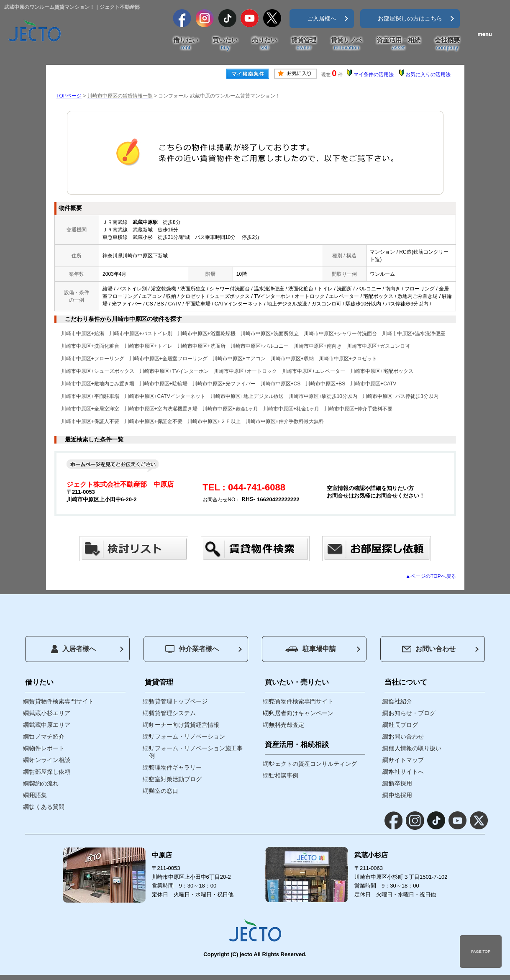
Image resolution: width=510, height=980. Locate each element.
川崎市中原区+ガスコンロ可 (378, 346)
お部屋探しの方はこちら (410, 18)
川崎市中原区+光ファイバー (224, 384)
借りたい (186, 44)
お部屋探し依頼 (50, 772)
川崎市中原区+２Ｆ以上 (214, 421)
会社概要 (447, 44)
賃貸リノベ (347, 44)
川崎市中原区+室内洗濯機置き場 (161, 409)
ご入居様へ (322, 18)
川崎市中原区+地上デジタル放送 (247, 396)
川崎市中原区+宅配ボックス (382, 371)
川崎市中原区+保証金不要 (153, 421)
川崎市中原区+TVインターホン (174, 371)
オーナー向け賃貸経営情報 (184, 725)
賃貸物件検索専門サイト (62, 701)
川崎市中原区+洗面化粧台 (90, 346)
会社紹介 (400, 701)
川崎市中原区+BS (325, 384)
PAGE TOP (481, 952)
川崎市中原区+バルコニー (260, 346)
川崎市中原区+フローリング (93, 359)
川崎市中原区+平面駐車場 (90, 396)
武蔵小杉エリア (50, 713)
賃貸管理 (304, 44)
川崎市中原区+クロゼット (348, 359)
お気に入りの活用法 (428, 74)
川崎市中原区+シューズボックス (98, 371)
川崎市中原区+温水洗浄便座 (414, 334)
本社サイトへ (406, 772)
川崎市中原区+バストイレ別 (141, 334)
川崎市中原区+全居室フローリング (168, 359)
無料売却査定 (287, 725)
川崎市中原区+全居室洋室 (90, 409)
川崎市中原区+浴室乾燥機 (206, 334)
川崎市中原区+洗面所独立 (270, 334)
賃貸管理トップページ (178, 701)
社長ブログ (403, 725)
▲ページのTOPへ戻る (431, 576)
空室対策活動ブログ (175, 779)
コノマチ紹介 (47, 736)
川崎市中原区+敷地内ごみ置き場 (98, 384)
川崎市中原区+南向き (318, 346)
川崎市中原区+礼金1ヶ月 (291, 409)
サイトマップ (406, 760)
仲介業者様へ (192, 649)
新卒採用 (400, 783)
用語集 (38, 795)
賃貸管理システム (172, 713)
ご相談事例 (284, 775)
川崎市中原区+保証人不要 (90, 421)
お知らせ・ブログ (412, 713)
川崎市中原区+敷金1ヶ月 (231, 409)
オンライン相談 (50, 760)
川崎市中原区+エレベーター (314, 371)
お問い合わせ (429, 649)
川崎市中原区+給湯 (83, 334)
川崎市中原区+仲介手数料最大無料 (285, 421)
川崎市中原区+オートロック (245, 371)
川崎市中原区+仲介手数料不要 (358, 409)
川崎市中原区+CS (281, 384)
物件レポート (47, 748)
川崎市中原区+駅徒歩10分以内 (323, 396)
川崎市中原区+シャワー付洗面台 (340, 334)
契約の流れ (44, 783)
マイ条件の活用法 (374, 74)
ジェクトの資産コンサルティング (313, 764)
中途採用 (400, 795)
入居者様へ (73, 649)
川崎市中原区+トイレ (148, 346)
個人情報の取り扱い (415, 748)
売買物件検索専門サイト (301, 701)
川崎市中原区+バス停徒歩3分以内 (400, 396)
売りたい (264, 44)
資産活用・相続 (399, 44)
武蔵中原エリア (50, 725)
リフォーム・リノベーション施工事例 (196, 752)
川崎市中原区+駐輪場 (163, 384)
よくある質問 (47, 807)
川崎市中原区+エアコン (239, 359)
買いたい (225, 44)
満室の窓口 (164, 791)
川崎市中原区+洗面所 (201, 346)
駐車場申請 (311, 649)
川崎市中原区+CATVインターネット (165, 396)
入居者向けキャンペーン (301, 713)
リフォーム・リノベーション (187, 736)
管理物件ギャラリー (175, 767)
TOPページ (69, 96)
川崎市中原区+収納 (292, 359)
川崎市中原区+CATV (373, 384)
